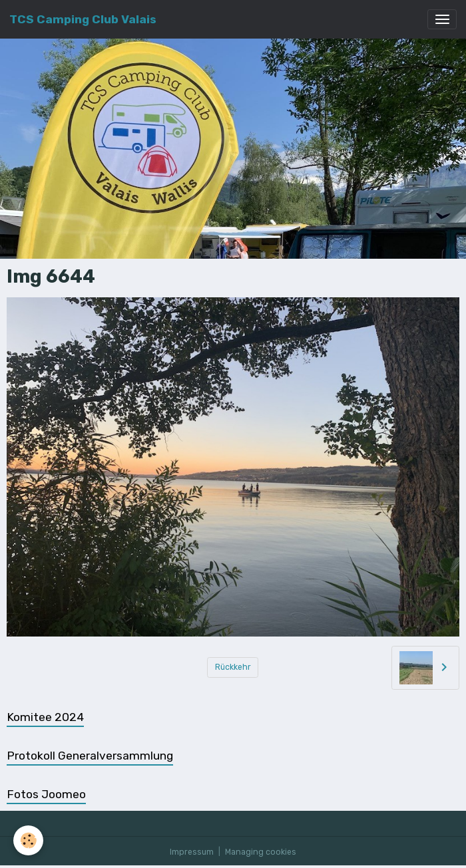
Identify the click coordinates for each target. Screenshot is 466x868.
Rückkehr (233, 667)
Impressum (192, 852)
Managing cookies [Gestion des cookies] (261, 852)
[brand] (83, 19)
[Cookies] (28, 840)
